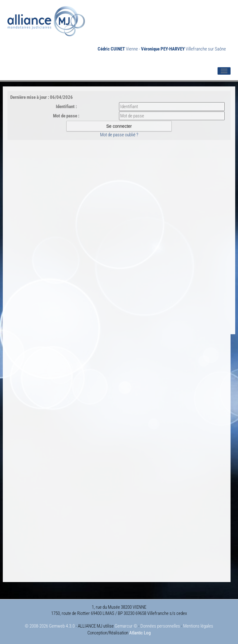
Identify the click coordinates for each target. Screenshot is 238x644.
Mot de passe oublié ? (119, 135)
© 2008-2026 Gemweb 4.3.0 (50, 626)
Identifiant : (66, 107)
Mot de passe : (66, 116)
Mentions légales (198, 626)
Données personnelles (160, 626)
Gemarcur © (126, 626)
